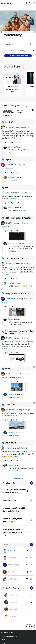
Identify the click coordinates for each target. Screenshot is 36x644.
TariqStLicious (10, 127)
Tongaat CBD (10, 405)
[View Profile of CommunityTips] (14, 565)
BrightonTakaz (10, 374)
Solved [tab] (20, 113)
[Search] (18, 44)
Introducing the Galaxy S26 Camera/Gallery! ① (14, 509)
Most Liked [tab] (19, 110)
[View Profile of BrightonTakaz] (14, 609)
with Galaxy (28, 264)
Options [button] (30, 51)
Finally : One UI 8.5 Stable (15, 293)
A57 (6, 188)
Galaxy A (24, 193)
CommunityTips (11, 299)
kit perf (8, 160)
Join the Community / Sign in (18, 56)
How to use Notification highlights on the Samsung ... (14, 532)
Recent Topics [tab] (7, 110)
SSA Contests (13, 87)
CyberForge (12, 394)
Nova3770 (9, 223)
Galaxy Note (21, 165)
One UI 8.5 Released (13, 443)
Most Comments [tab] (8, 113)
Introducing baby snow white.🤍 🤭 (12, 520)
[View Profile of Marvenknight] (13, 572)
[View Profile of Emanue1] (13, 616)
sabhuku (11, 177)
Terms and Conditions (9, 636)
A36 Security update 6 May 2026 (18, 218)
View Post (12, 138)
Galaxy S (27, 127)
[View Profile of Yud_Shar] (12, 551)
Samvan (11, 147)
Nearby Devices (10, 500)
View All (18, 483)
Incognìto (11, 465)
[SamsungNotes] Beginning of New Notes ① (14, 491)
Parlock (8, 369)
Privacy (4, 640)
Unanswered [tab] (7, 116)
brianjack (11, 283)
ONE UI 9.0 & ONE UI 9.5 (14, 258)
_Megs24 (9, 193)
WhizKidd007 (10, 264)
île (7, 165)
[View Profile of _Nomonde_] (12, 558)
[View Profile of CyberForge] (14, 602)
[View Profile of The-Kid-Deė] (12, 579)
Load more (17, 479)
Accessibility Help (8, 633)
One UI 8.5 (9, 122)
